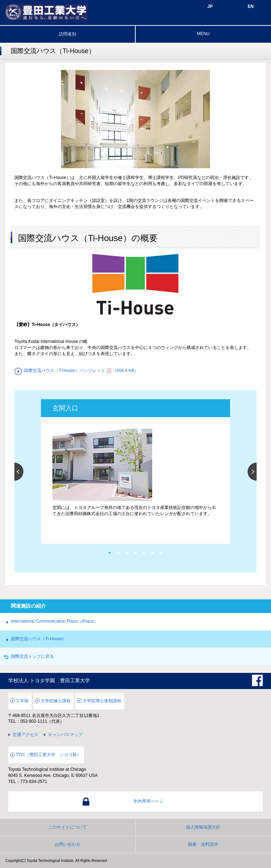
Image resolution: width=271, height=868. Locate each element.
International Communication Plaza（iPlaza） (54, 621)
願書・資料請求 (203, 844)
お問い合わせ (67, 844)
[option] (135, 465)
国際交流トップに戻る (32, 656)
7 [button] (161, 553)
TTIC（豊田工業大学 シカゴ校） (49, 755)
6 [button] (153, 553)
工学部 (22, 701)
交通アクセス (25, 735)
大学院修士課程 (56, 701)
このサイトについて (67, 827)
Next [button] (252, 472)
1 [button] (109, 553)
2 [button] (118, 553)
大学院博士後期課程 (102, 701)
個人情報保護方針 (203, 827)
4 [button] (135, 553)
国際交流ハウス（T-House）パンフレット (85, 371)
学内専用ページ (148, 801)
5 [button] (144, 553)
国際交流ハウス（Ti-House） (39, 639)
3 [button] (127, 553)
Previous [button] (19, 472)
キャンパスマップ (65, 735)
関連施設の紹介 (28, 606)
